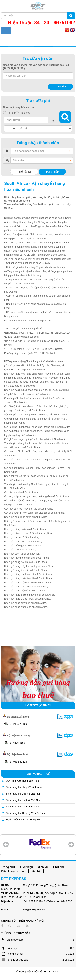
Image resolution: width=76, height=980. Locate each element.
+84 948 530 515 (18, 762)
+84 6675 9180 (17, 743)
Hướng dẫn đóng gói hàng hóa (24, 820)
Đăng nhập (52, 172)
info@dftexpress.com (35, 909)
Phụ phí (59, 867)
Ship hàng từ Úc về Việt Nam (23, 807)
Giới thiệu (27, 867)
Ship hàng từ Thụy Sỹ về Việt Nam (25, 813)
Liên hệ (35, 871)
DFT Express (50, 971)
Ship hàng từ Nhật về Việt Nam (24, 800)
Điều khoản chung (13, 871)
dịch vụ (43, 867)
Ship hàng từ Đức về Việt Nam (23, 794)
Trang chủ (8, 867)
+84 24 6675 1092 (18, 724)
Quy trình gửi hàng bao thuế (23, 781)
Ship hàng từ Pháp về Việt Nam (24, 787)
